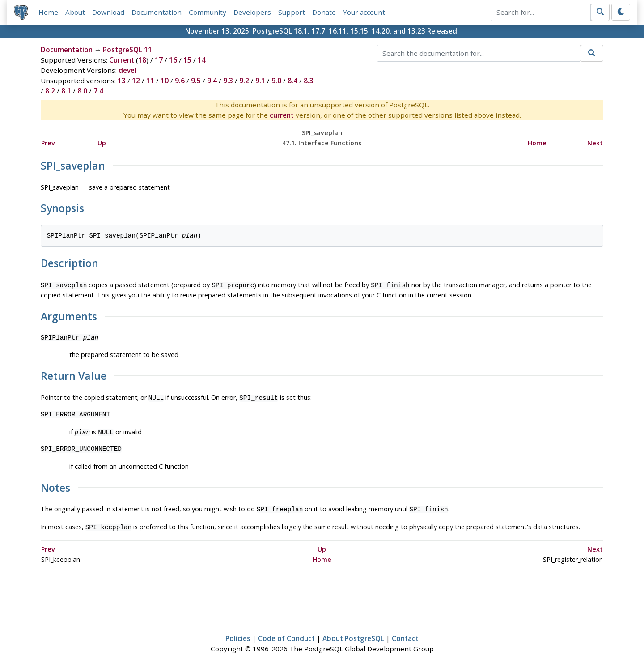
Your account (364, 12)
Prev (48, 143)
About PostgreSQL (353, 634)
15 (187, 60)
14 (202, 60)
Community (208, 12)
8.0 (82, 91)
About (75, 12)
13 (122, 81)
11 (150, 81)
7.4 (98, 91)
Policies (238, 634)
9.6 (180, 81)
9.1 (260, 81)
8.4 (292, 81)
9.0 (276, 81)
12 (136, 81)
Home (48, 12)
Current (122, 60)
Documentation (157, 12)
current (282, 115)
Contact (405, 634)
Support (292, 12)
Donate (324, 12)
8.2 (50, 91)
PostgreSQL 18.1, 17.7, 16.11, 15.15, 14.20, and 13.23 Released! (356, 31)
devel (127, 70)
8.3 (309, 81)
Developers (252, 12)
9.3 (228, 81)
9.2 (244, 81)
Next (595, 143)
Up (102, 143)
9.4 (212, 81)
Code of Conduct (286, 634)
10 (165, 81)
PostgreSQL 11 (127, 50)
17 (159, 60)
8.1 (66, 91)
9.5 (196, 81)
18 (142, 60)
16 (173, 60)
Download (108, 12)
